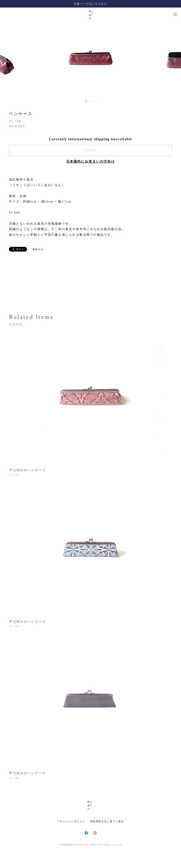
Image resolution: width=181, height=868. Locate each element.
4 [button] (95, 101)
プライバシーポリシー (71, 821)
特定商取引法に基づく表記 (107, 821)
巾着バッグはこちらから (90, 4)
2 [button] (89, 101)
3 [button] (92, 101)
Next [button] (174, 59)
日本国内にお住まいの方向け (91, 162)
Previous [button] (7, 59)
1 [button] (86, 101)
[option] (90, 59)
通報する (38, 249)
